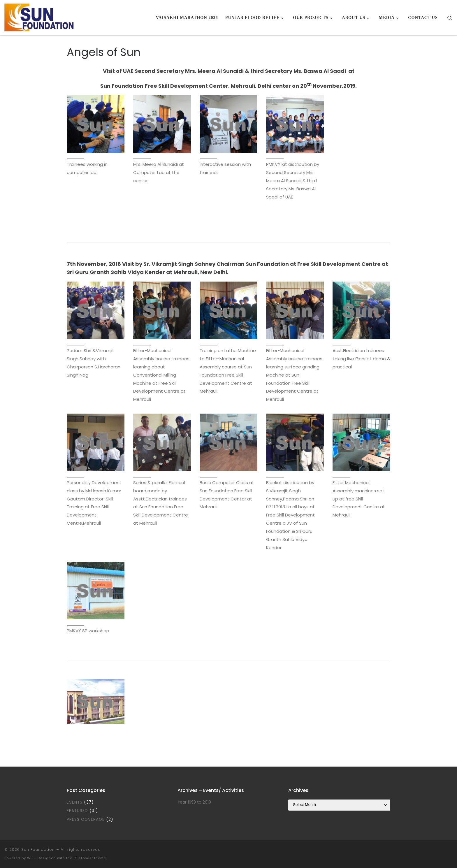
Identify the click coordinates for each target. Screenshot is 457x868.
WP (30, 858)
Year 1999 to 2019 (194, 802)
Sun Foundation (38, 849)
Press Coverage (86, 819)
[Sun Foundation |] (40, 17)
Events (75, 802)
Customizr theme (90, 858)
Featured (77, 811)
